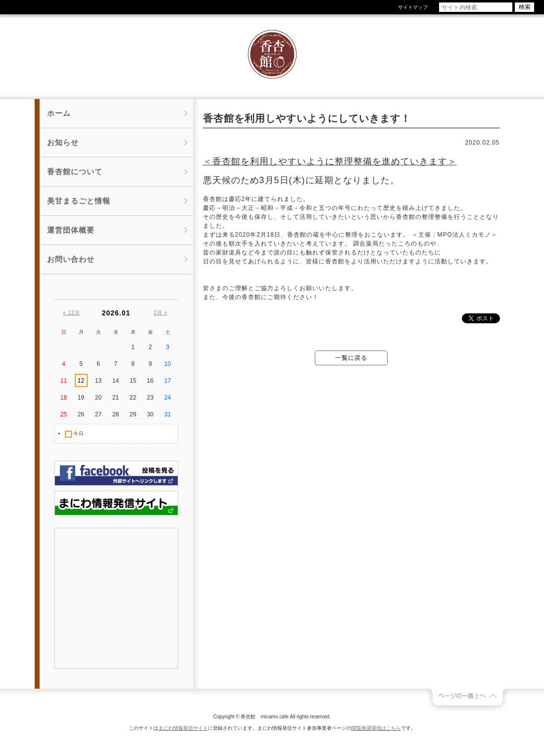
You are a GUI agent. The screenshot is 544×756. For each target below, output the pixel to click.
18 (64, 398)
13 (98, 381)
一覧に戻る (351, 358)
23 (150, 398)
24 (168, 398)
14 (116, 381)
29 (133, 414)
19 (81, 398)
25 (64, 414)
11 (64, 381)
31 (168, 414)
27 (98, 414)
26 (81, 414)
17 (168, 381)
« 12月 (71, 313)
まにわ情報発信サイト (183, 728)
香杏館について (75, 172)
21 (116, 398)
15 (133, 381)
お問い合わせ (71, 259)
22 (133, 398)
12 (81, 381)
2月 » (161, 313)
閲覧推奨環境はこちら (376, 728)
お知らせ (63, 142)
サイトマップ (413, 7)
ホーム (59, 113)
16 (150, 381)
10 (168, 364)
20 (98, 398)
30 (150, 414)
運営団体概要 (71, 230)
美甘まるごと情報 (79, 201)
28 (116, 414)
